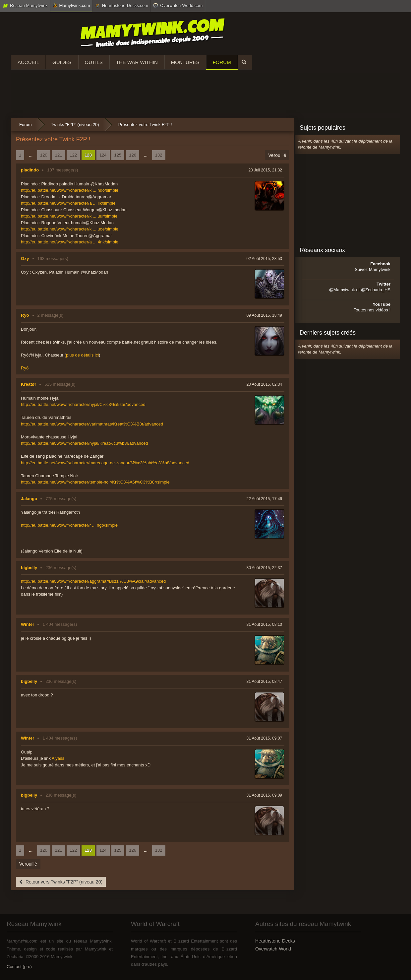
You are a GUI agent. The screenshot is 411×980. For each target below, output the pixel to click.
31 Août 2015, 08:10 (264, 624)
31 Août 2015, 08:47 (264, 682)
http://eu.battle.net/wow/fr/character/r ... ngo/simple (69, 525)
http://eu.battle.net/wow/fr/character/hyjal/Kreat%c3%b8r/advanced (85, 443)
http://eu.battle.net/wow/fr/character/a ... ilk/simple (68, 203)
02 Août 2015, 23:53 (264, 259)
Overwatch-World (273, 949)
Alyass (58, 758)
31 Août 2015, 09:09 (264, 795)
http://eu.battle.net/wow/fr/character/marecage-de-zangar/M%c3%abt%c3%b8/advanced (105, 463)
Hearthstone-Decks (275, 941)
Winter (28, 624)
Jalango (29, 499)
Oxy (25, 259)
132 (159, 155)
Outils (94, 62)
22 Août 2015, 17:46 (264, 499)
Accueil (28, 62)
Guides (62, 62)
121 (59, 155)
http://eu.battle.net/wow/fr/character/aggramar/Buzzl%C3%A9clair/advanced (93, 581)
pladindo (30, 170)
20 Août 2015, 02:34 (264, 384)
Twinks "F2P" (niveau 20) (75, 125)
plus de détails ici (82, 355)
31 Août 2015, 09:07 (264, 738)
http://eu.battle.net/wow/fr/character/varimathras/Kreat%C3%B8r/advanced (92, 424)
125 (118, 155)
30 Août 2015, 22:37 (264, 568)
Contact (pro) (19, 967)
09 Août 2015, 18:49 (264, 315)
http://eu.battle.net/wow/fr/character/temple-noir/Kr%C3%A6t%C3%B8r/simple (95, 482)
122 (73, 155)
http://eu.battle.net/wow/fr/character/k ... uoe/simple (70, 229)
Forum (222, 62)
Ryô (25, 315)
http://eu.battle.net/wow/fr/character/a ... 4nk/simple (70, 242)
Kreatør (29, 384)
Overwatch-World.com (178, 5)
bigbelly (29, 568)
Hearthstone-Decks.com (122, 6)
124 (103, 155)
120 (44, 155)
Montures (185, 62)
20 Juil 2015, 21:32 (265, 170)
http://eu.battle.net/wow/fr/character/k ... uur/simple (69, 216)
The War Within (137, 62)
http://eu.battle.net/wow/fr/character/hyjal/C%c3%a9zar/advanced (83, 404)
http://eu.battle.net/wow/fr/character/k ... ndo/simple (70, 190)
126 (133, 155)
